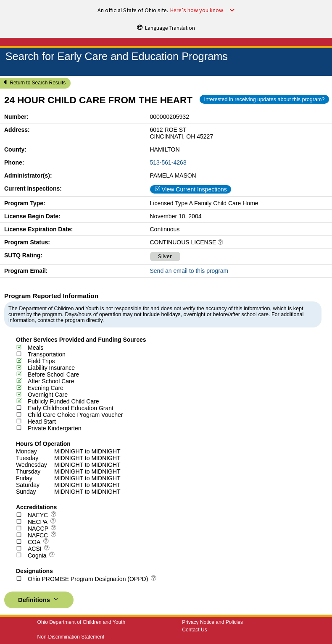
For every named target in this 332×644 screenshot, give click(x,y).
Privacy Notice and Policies (212, 622)
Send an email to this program (189, 271)
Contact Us (194, 630)
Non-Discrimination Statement (71, 637)
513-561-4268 (168, 162)
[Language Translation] (166, 27)
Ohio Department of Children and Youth (81, 622)
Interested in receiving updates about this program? (264, 99)
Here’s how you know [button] (197, 10)
